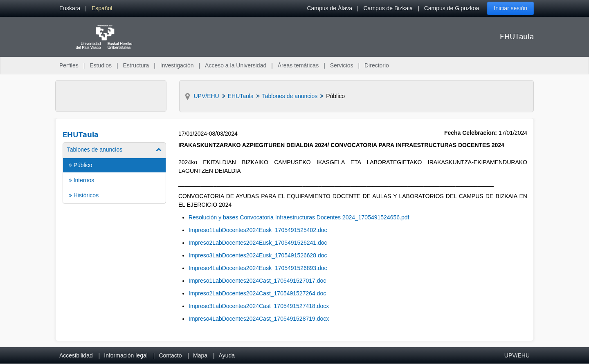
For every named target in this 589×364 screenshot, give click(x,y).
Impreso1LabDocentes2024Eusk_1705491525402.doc (258, 230)
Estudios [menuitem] (101, 65)
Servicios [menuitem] (342, 65)
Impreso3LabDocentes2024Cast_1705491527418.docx (259, 306)
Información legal (126, 355)
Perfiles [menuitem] (69, 65)
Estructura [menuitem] (136, 65)
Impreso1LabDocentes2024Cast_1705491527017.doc (257, 281)
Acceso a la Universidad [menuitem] (236, 65)
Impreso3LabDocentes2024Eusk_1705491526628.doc (258, 255)
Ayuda (227, 355)
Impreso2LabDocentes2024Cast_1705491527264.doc (257, 293)
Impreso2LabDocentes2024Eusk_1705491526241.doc (258, 243)
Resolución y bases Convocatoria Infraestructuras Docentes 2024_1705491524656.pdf (299, 217)
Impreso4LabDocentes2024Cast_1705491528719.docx (259, 319)
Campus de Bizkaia (388, 8)
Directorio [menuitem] (377, 65)
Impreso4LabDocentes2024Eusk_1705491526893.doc (258, 268)
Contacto (170, 355)
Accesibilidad (76, 355)
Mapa (200, 355)
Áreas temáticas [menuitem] (298, 65)
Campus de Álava (329, 8)
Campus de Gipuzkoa (452, 8)
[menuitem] (70, 8)
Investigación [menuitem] (177, 65)
